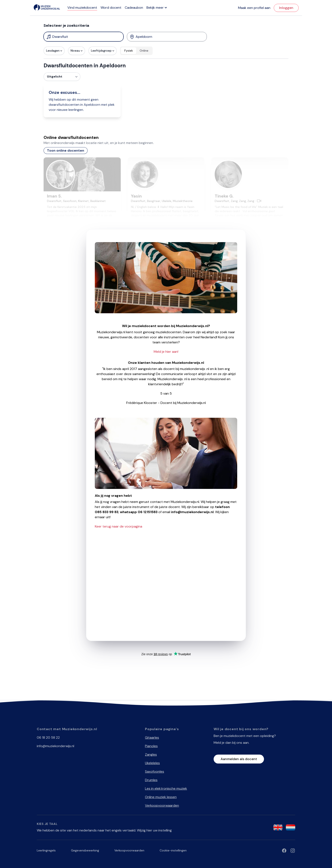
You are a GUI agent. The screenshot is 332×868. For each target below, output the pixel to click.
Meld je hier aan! (166, 352)
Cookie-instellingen (173, 850)
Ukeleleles (152, 763)
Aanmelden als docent (239, 759)
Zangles (151, 754)
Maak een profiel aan (254, 8)
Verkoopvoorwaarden (162, 805)
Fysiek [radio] (129, 51)
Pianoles (151, 746)
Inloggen (286, 8)
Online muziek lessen (161, 797)
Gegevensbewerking (85, 850)
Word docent (111, 8)
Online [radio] (144, 51)
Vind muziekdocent (82, 8)
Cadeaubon (134, 8)
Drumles (151, 780)
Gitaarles (152, 737)
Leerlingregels (46, 850)
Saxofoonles (155, 771)
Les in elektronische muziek (166, 788)
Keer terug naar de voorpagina (118, 526)
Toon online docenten (66, 150)
